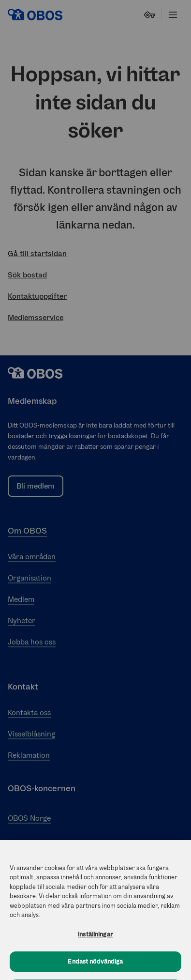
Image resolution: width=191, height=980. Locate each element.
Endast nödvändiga (95, 966)
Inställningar (95, 939)
